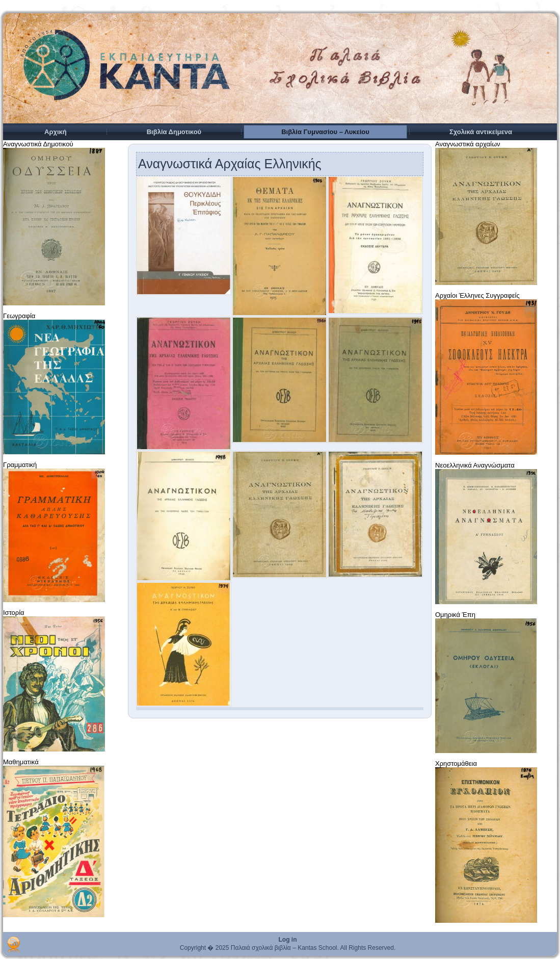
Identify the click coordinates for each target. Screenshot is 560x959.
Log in (288, 940)
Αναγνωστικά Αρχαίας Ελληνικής (230, 164)
